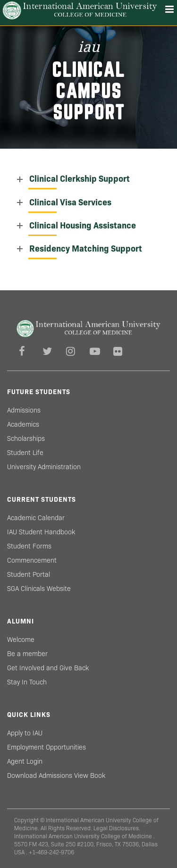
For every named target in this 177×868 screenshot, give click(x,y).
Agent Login (25, 761)
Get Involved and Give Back (48, 668)
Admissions (24, 410)
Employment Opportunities (46, 747)
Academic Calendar (36, 518)
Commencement (32, 560)
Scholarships (26, 438)
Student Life (25, 453)
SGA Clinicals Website (39, 589)
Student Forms (29, 546)
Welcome (21, 640)
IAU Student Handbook (41, 532)
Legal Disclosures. (117, 828)
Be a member (27, 654)
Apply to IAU (25, 733)
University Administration (44, 467)
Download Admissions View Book (56, 775)
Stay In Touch (27, 682)
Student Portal (29, 574)
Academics (23, 424)
